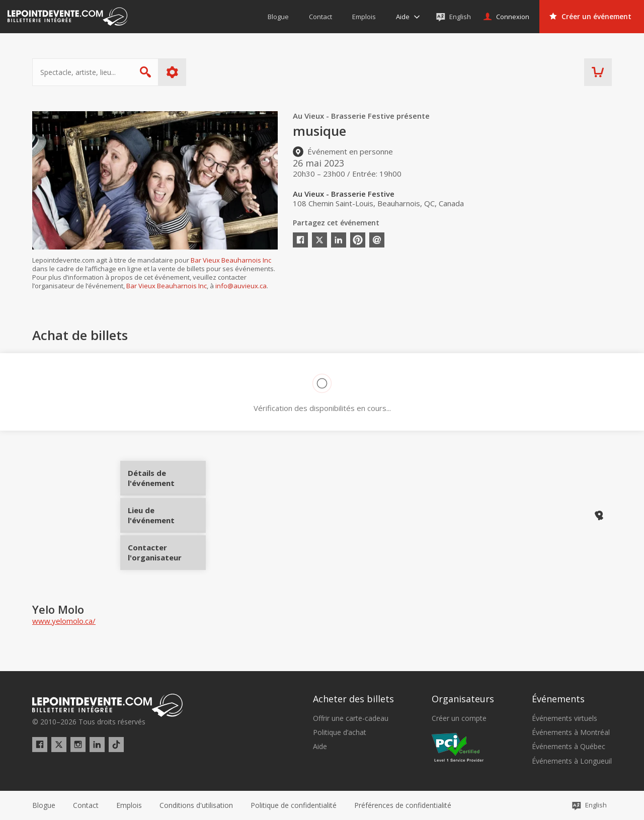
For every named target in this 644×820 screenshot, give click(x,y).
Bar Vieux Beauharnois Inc (231, 260)
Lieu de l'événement (167, 515)
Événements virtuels (565, 718)
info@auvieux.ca (241, 286)
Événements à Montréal (571, 732)
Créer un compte (459, 718)
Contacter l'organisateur (167, 549)
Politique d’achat (340, 732)
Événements (558, 699)
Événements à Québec (569, 747)
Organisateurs (463, 699)
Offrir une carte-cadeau (351, 718)
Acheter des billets (353, 699)
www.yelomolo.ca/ (64, 621)
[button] (403, 805)
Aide (320, 747)
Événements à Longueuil (572, 761)
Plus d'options (172, 72)
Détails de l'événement (167, 482)
